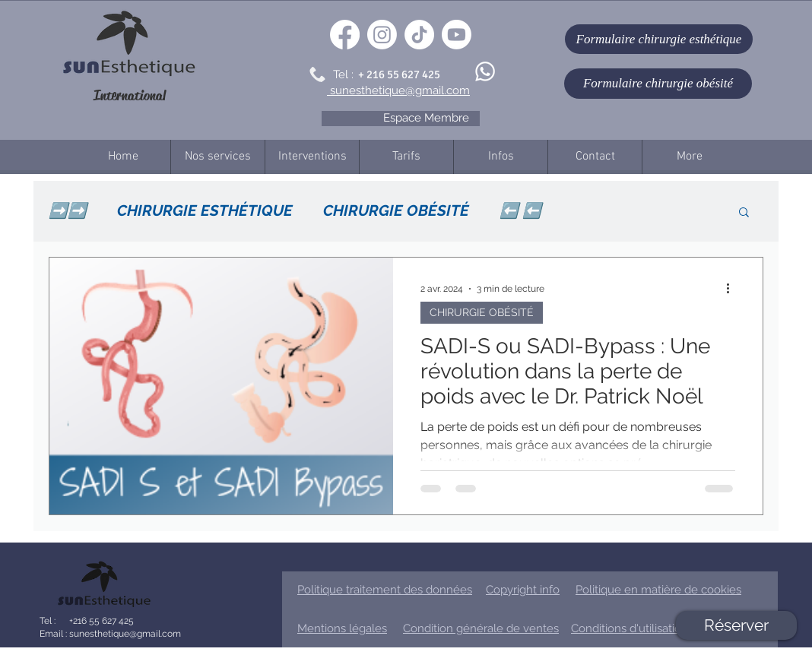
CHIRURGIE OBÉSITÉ (396, 210)
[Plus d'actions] (733, 289)
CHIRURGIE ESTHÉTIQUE (205, 210)
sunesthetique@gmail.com (124, 634)
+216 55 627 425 (100, 621)
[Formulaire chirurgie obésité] (658, 84)
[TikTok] (419, 35)
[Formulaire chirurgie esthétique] (659, 39)
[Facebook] (345, 35)
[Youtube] (457, 35)
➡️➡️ (68, 210)
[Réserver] (736, 625)
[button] (744, 213)
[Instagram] (382, 35)
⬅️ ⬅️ (520, 210)
